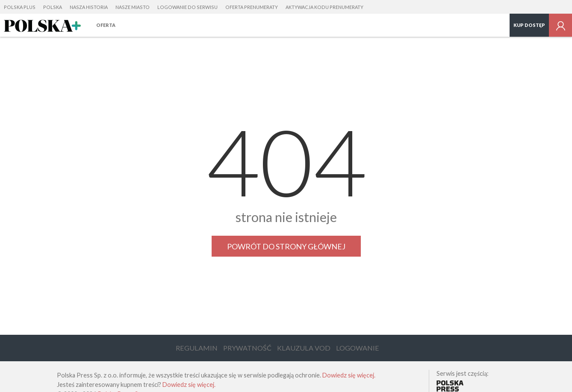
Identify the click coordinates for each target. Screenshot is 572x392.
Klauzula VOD (304, 348)
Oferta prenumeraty (252, 7)
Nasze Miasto (133, 7)
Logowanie (358, 348)
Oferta (106, 25)
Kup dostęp (529, 25)
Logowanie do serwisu (187, 7)
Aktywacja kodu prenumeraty (324, 7)
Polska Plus (20, 7)
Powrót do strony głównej (286, 246)
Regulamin (197, 348)
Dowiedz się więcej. (349, 375)
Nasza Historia (89, 7)
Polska (53, 7)
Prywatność (247, 348)
